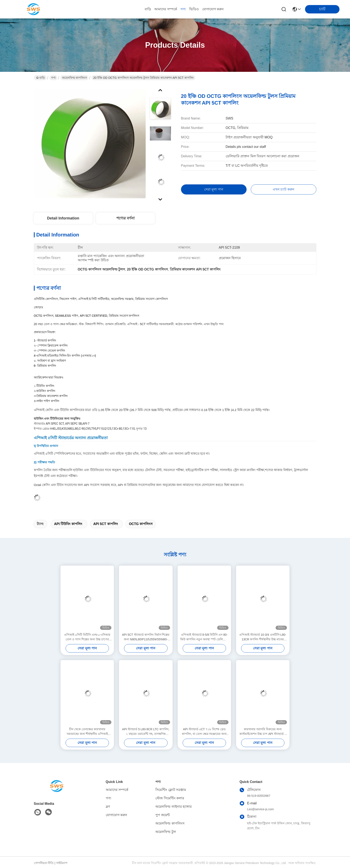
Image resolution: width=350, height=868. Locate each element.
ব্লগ (108, 807)
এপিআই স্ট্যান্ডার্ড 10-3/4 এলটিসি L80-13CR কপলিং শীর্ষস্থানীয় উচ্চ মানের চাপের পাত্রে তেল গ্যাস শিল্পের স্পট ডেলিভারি (263, 637)
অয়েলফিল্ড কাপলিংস (75, 78)
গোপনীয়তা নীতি (44, 863)
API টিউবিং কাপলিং (68, 524)
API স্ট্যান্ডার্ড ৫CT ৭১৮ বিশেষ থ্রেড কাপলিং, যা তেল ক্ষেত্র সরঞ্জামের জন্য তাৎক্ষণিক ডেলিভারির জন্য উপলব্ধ (204, 732)
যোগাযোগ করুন (213, 9)
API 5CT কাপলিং (106, 524)
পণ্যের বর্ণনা (125, 218)
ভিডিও (194, 9)
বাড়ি (148, 9)
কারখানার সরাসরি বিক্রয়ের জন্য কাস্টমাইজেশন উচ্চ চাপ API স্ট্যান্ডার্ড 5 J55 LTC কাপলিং (263, 732)
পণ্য (183, 9)
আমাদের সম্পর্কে (166, 9)
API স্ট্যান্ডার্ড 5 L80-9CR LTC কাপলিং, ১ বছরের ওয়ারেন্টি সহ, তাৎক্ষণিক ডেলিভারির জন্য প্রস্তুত (146, 732)
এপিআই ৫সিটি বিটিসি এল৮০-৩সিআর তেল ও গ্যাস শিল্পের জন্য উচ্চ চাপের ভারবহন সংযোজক (87, 637)
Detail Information (63, 218)
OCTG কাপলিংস (141, 524)
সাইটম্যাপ (62, 863)
